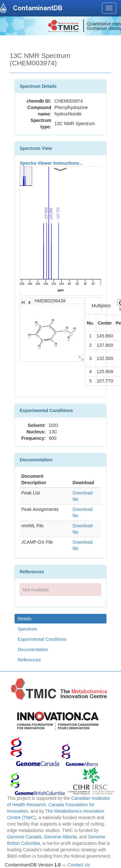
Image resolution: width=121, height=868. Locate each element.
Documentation (33, 650)
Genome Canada (24, 837)
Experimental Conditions (42, 639)
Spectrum (27, 629)
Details (25, 619)
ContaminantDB (38, 8)
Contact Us (79, 865)
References (29, 660)
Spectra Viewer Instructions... (51, 163)
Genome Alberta (60, 837)
